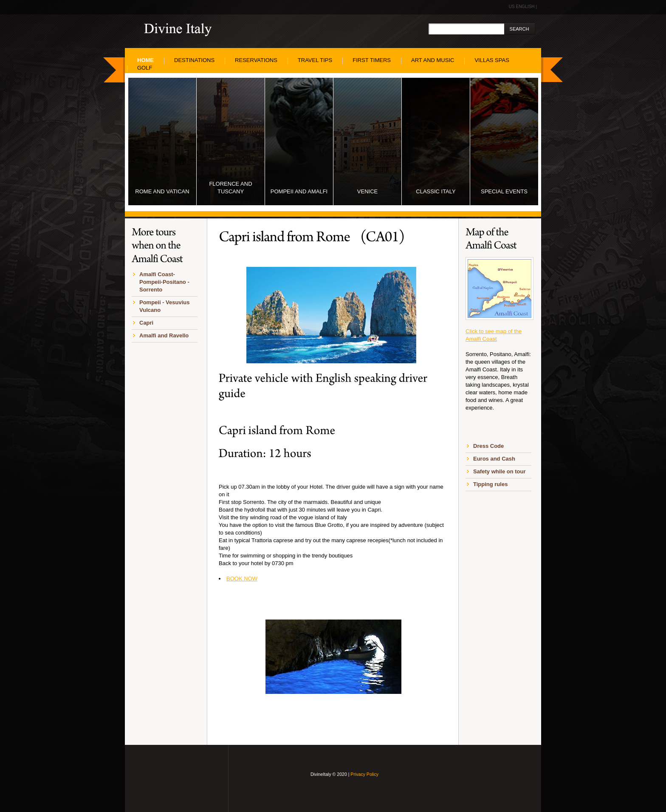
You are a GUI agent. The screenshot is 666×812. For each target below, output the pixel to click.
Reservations (256, 60)
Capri (146, 323)
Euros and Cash (494, 459)
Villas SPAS (492, 60)
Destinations (194, 60)
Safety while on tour (499, 471)
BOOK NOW (242, 579)
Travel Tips (315, 60)
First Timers (372, 60)
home (145, 60)
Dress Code (488, 446)
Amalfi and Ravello (164, 335)
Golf (145, 68)
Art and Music (433, 60)
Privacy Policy (364, 774)
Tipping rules (490, 484)
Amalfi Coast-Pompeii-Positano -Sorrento (164, 282)
